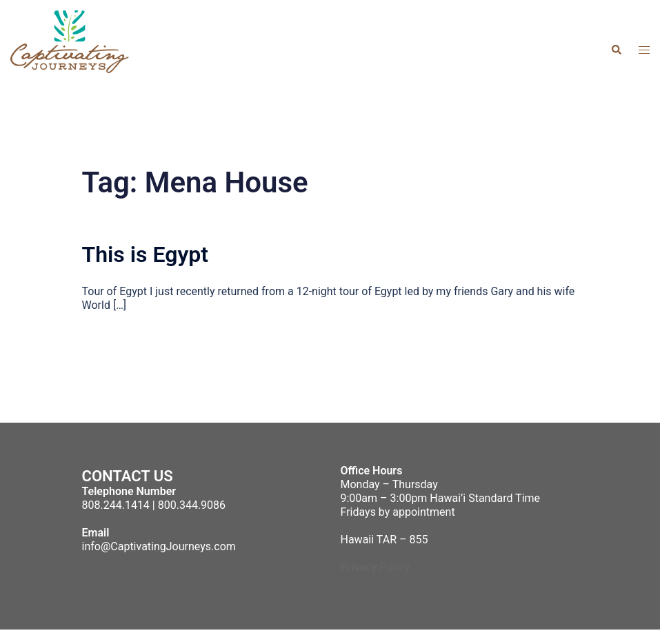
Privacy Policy (376, 567)
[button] (616, 50)
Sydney (346, 636)
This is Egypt (146, 254)
